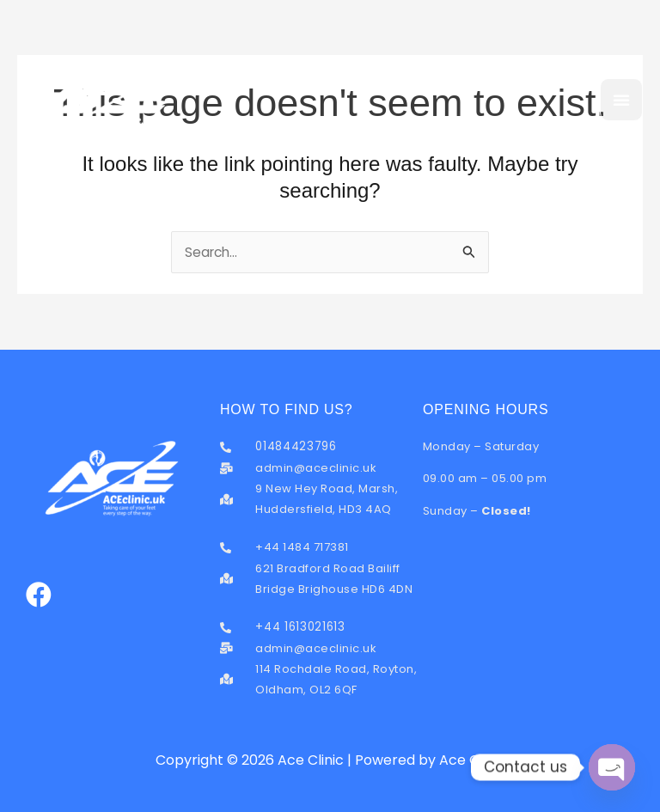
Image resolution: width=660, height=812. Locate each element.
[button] (621, 100)
